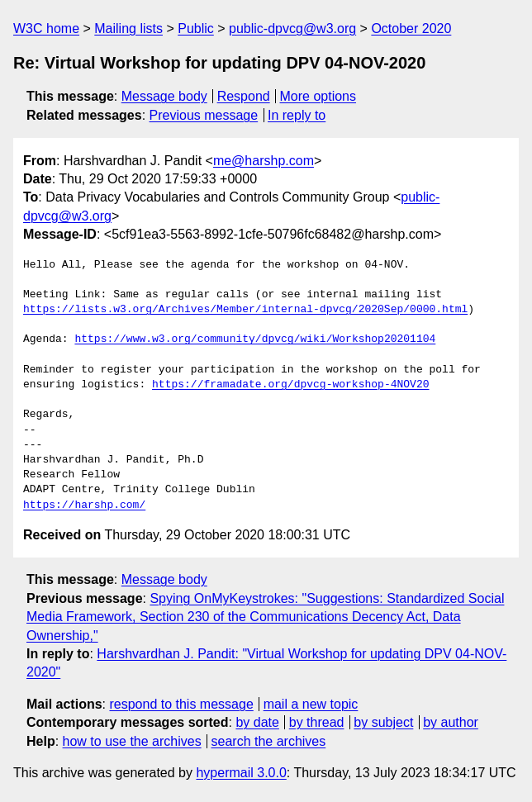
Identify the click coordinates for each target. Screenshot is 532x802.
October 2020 (411, 28)
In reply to (297, 115)
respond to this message (181, 704)
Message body (164, 96)
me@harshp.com (264, 161)
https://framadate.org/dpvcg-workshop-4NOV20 (290, 385)
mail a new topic (311, 704)
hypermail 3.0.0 (241, 773)
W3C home (46, 28)
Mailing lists (128, 28)
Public (196, 28)
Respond (244, 96)
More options (318, 96)
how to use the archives (132, 741)
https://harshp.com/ (84, 505)
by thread (317, 722)
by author (451, 722)
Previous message (204, 115)
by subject (383, 722)
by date (257, 722)
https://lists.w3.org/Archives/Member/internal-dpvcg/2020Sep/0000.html (245, 310)
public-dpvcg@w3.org (292, 28)
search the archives (269, 741)
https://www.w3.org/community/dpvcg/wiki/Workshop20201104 (255, 339)
